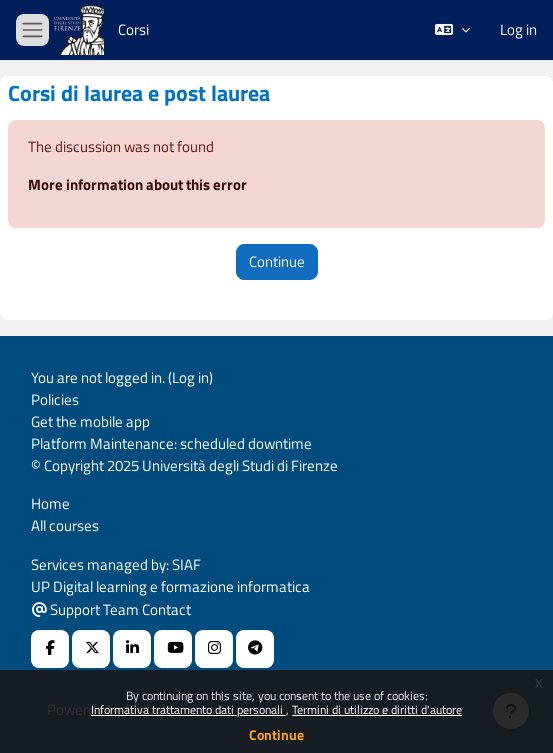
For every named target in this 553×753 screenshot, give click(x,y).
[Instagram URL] (214, 649)
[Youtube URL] (173, 649)
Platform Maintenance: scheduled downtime (171, 443)
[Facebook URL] (50, 649)
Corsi (133, 29)
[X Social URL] (91, 649)
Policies (55, 399)
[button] (452, 30)
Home (50, 503)
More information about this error (137, 184)
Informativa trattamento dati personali (188, 709)
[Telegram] (255, 649)
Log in (518, 30)
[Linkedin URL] (132, 649)
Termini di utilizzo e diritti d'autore (377, 709)
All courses (65, 525)
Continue (276, 734)
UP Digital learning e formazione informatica (170, 586)
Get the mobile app (90, 421)
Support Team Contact (111, 609)
